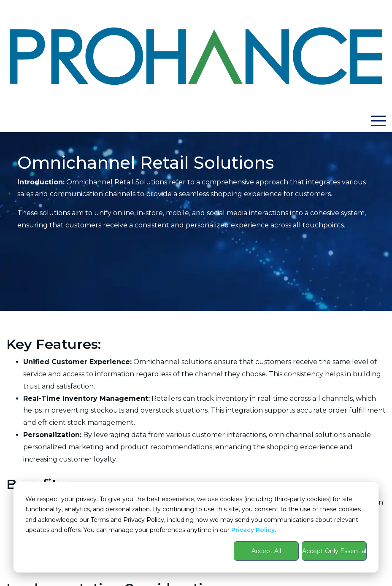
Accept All (266, 551)
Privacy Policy (253, 530)
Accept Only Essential (334, 551)
